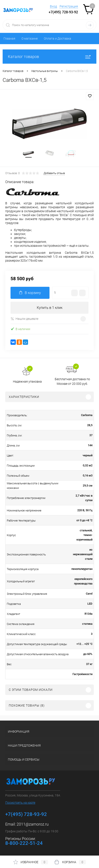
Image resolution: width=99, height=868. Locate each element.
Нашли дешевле (24, 319)
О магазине (30, 38)
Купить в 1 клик (50, 308)
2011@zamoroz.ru (33, 824)
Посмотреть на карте (20, 803)
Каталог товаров (49, 57)
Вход (53, 6)
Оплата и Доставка (57, 38)
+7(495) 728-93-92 (63, 12)
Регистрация (69, 6)
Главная (9, 38)
